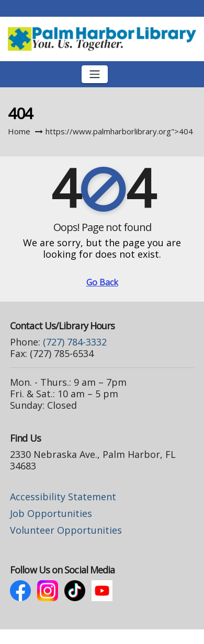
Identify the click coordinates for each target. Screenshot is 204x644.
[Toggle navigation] (95, 74)
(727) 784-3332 (75, 342)
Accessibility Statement (63, 497)
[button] (188, 74)
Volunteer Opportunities (66, 530)
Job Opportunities (51, 513)
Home (19, 131)
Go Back (102, 282)
